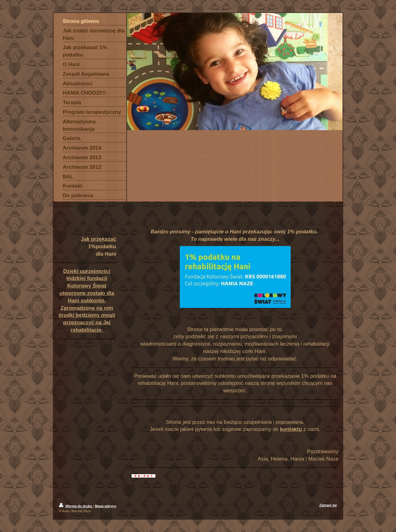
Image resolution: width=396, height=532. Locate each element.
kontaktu (291, 429)
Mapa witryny (106, 506)
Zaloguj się (328, 505)
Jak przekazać (99, 239)
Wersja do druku (76, 506)
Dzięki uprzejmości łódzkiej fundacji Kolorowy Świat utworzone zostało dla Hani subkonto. (87, 286)
